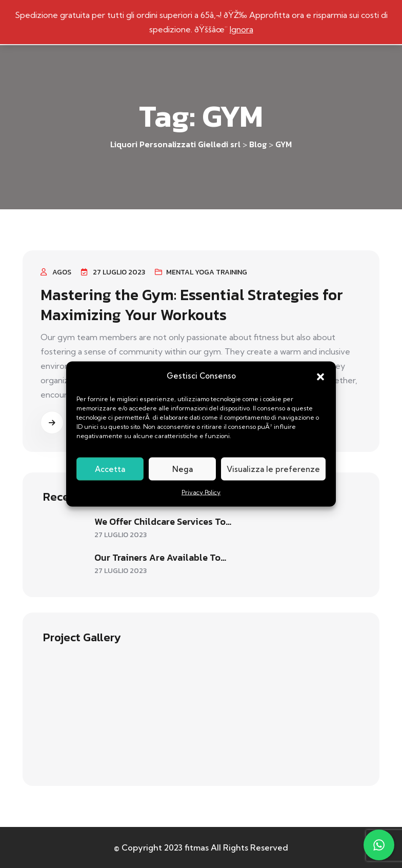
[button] (320, 376)
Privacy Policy (201, 492)
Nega (183, 469)
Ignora (242, 29)
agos (62, 272)
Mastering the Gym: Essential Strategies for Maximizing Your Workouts (192, 304)
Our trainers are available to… (160, 557)
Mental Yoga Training (207, 272)
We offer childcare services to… (163, 521)
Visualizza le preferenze (273, 469)
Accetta (110, 469)
